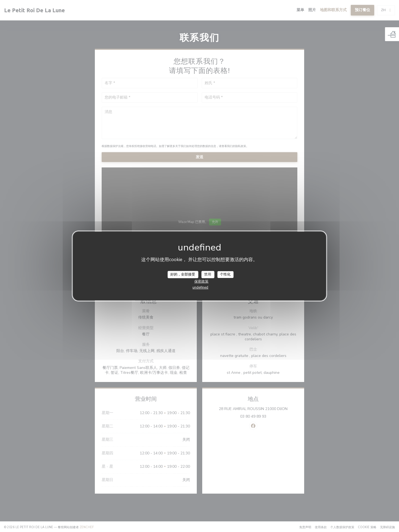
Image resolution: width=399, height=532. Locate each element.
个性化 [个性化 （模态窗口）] (225, 274)
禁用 (208, 274)
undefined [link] (200, 288)
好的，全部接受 (183, 274)
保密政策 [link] (201, 282)
